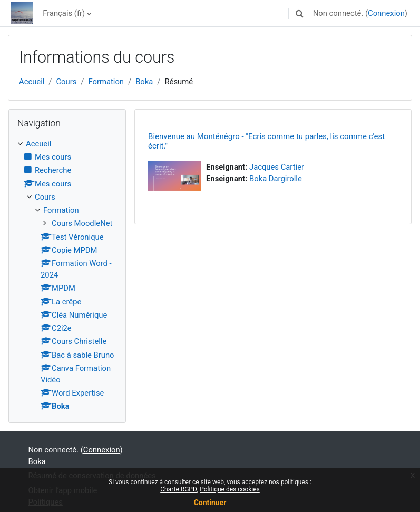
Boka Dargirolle (276, 179)
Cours (66, 82)
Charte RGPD (179, 489)
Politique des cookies (230, 489)
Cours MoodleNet (82, 223)
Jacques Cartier (277, 167)
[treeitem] (67, 275)
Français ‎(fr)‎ (64, 13)
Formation (106, 82)
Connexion (386, 13)
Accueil (32, 82)
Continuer (210, 503)
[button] (300, 13)
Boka (144, 82)
